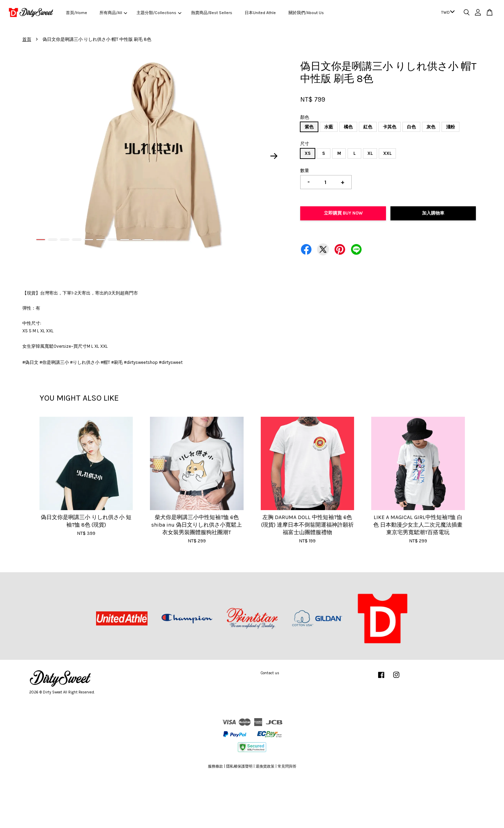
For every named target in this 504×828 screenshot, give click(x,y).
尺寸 (305, 144)
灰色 (431, 127)
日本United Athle (260, 13)
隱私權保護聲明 (239, 766)
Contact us (270, 673)
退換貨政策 (265, 766)
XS (308, 153)
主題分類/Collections (159, 13)
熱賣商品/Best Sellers (212, 13)
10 (149, 240)
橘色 (348, 127)
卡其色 (390, 127)
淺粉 (450, 127)
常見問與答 (287, 766)
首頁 (27, 39)
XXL (387, 153)
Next (274, 156)
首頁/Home (77, 13)
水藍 (329, 127)
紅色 (368, 127)
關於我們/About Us (306, 13)
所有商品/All (113, 13)
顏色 (305, 117)
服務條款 (215, 766)
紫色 (309, 127)
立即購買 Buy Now (343, 213)
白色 (411, 127)
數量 (305, 170)
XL (370, 153)
